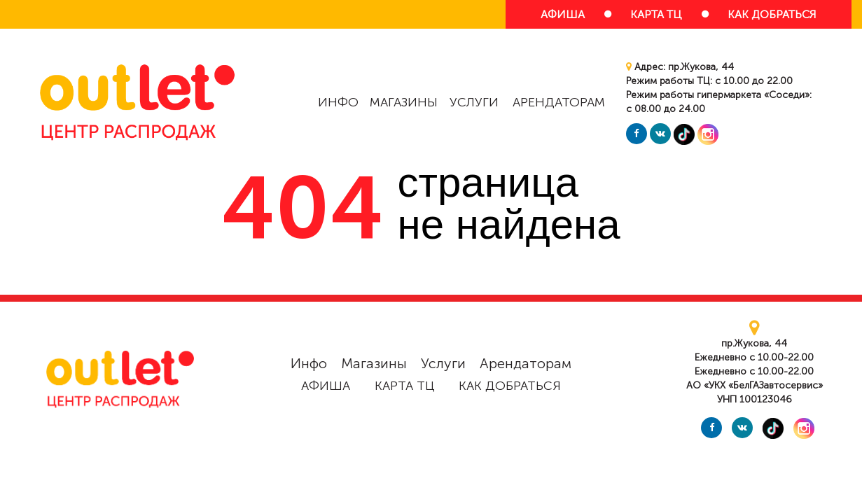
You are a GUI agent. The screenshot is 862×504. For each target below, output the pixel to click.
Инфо (338, 102)
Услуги (474, 102)
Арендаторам (559, 102)
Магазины (404, 102)
